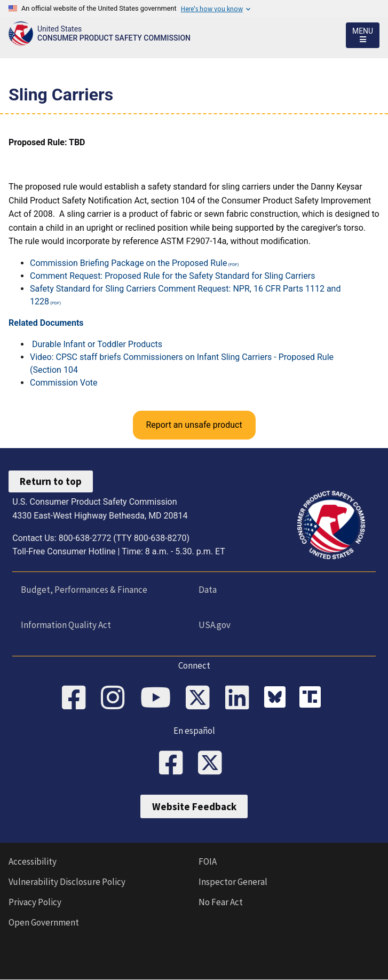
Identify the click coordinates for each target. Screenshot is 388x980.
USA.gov (215, 625)
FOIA (208, 861)
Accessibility (33, 861)
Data (208, 590)
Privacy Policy (35, 902)
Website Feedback (194, 806)
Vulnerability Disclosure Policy (67, 882)
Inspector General (233, 882)
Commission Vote (64, 383)
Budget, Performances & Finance (84, 590)
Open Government (44, 922)
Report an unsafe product (194, 425)
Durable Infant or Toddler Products (97, 344)
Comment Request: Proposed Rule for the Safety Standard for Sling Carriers (172, 276)
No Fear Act (221, 902)
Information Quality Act (66, 625)
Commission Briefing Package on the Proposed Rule (128, 263)
